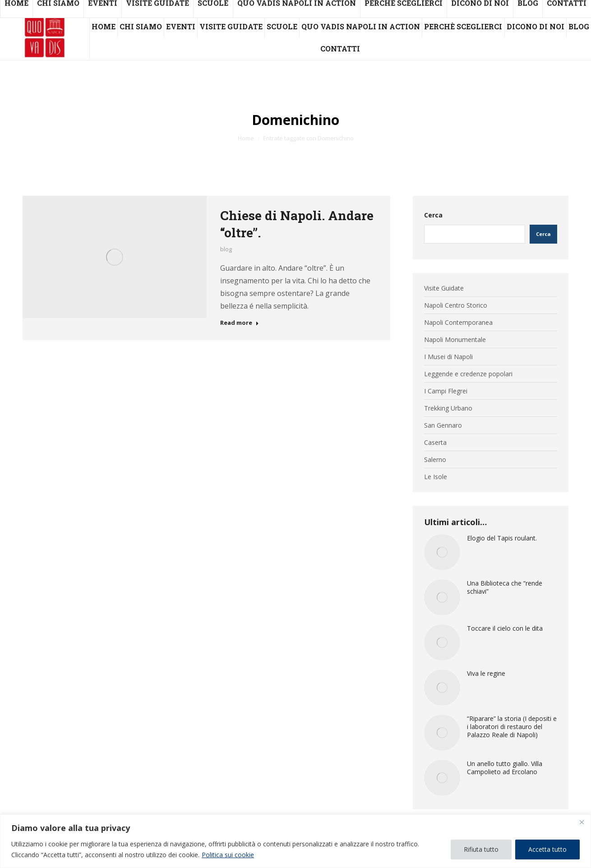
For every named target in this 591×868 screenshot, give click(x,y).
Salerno (435, 460)
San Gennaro (443, 425)
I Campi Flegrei (446, 391)
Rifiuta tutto (481, 849)
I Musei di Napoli (448, 357)
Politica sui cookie (228, 855)
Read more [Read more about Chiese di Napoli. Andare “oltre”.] (240, 323)
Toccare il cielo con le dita (505, 628)
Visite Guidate (444, 288)
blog (226, 249)
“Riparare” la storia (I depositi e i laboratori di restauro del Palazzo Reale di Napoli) (512, 727)
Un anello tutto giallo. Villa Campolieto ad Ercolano (505, 768)
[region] (295, 841)
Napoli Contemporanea (458, 323)
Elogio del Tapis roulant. (502, 538)
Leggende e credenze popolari (468, 374)
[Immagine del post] (442, 552)
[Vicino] (582, 822)
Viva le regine (486, 674)
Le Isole (436, 477)
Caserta (435, 443)
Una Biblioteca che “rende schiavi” (505, 587)
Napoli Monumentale (455, 340)
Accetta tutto (547, 849)
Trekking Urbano (448, 408)
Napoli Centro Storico (456, 305)
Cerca (433, 215)
